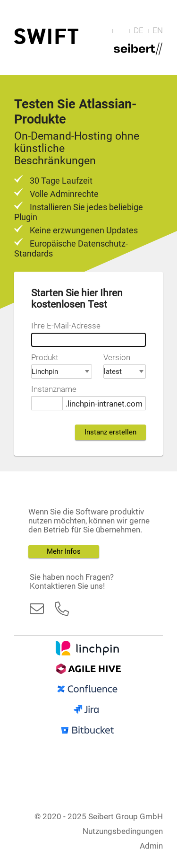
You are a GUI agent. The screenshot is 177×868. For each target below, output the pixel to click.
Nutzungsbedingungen (123, 831)
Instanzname (54, 389)
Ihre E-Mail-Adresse (66, 326)
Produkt (45, 358)
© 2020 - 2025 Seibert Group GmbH (99, 817)
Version (117, 358)
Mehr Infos (64, 551)
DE (139, 31)
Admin (151, 846)
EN (158, 31)
